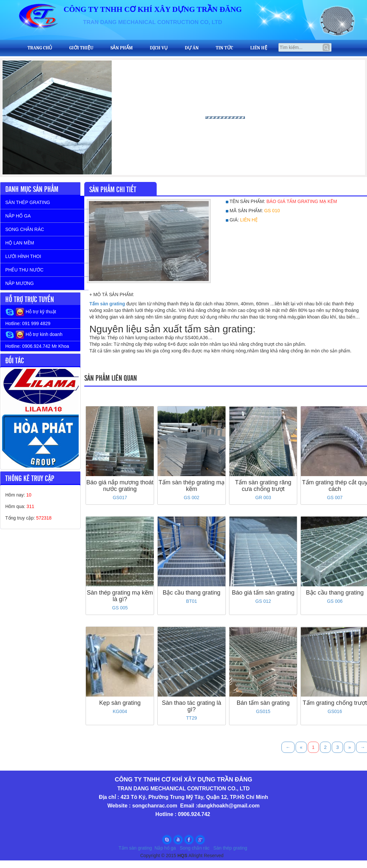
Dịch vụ (159, 48)
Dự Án (192, 48)
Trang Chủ (40, 48)
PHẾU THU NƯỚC (24, 270)
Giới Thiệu (81, 48)
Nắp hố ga (165, 848)
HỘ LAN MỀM (20, 243)
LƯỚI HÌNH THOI (23, 256)
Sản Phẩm (122, 48)
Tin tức (224, 48)
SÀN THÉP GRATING (28, 202)
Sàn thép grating (231, 848)
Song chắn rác (195, 848)
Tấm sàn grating (135, 848)
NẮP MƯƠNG (20, 283)
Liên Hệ (259, 48)
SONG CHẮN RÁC (25, 229)
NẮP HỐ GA (18, 216)
